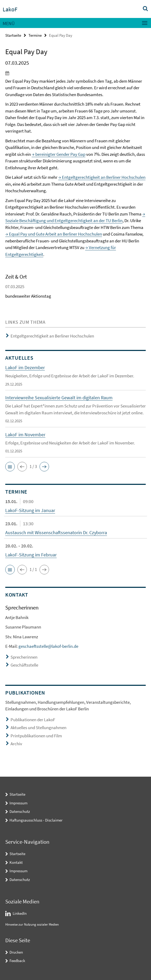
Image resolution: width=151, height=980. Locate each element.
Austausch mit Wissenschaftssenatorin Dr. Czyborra (56, 533)
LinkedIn (20, 913)
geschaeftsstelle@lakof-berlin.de (48, 646)
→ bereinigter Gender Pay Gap (59, 154)
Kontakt (16, 862)
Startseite (13, 35)
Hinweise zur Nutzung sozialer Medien (32, 924)
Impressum (18, 803)
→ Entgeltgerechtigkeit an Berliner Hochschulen (102, 177)
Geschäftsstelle (24, 665)
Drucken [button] (16, 952)
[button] (10, 467)
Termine (35, 35)
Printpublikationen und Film (36, 736)
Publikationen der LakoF (33, 720)
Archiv (16, 744)
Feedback (17, 961)
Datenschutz (20, 811)
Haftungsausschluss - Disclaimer (36, 820)
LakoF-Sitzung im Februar (31, 555)
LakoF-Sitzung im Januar (30, 510)
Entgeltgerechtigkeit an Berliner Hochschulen (52, 336)
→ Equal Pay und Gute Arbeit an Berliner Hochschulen (54, 234)
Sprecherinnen (24, 657)
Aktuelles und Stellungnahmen (38, 728)
